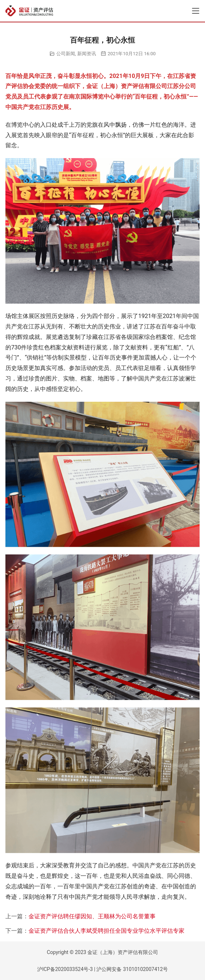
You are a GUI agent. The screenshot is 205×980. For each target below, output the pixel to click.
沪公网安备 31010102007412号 (132, 969)
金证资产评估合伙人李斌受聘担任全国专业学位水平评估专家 (106, 931)
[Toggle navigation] (196, 11)
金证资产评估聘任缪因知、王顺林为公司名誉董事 (92, 916)
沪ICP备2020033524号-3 (65, 969)
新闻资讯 (87, 54)
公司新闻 (66, 54)
